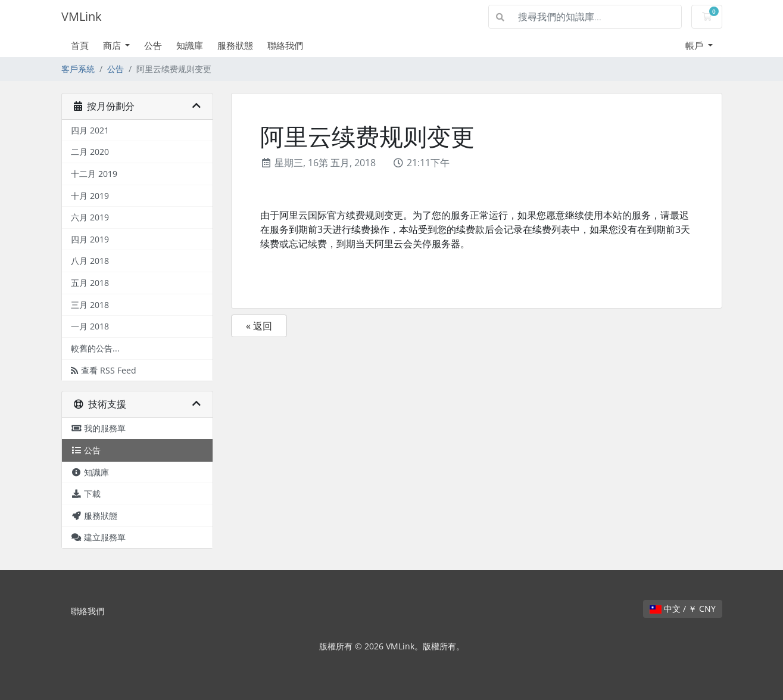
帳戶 (695, 45)
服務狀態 (235, 45)
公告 (153, 45)
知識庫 (190, 45)
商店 (113, 45)
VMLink (82, 16)
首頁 (80, 45)
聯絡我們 (285, 45)
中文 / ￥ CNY (683, 609)
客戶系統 (78, 69)
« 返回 (259, 326)
